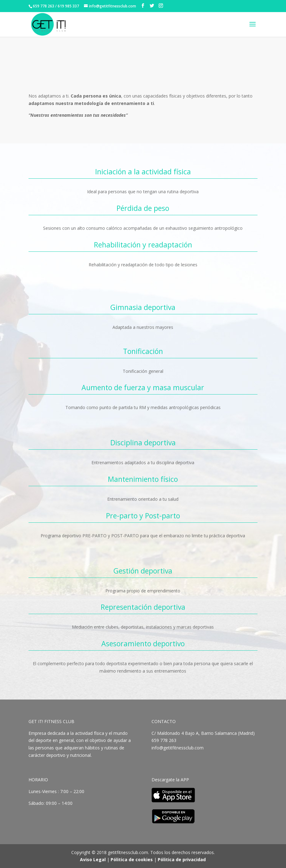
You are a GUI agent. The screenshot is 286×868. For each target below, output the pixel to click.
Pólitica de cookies (132, 859)
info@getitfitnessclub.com (178, 748)
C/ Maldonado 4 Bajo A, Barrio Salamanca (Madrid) (203, 733)
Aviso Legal (93, 859)
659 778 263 (165, 740)
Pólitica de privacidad (182, 859)
